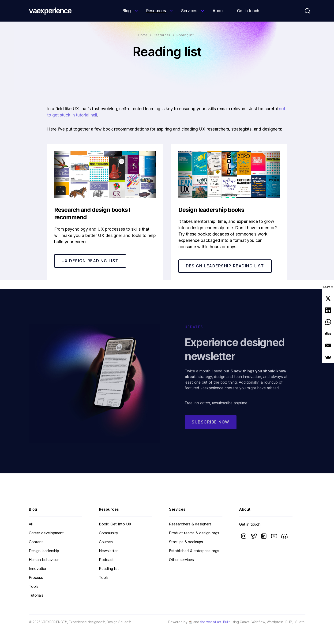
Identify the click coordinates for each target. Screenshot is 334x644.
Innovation (38, 569)
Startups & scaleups (186, 542)
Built (226, 622)
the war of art (211, 622)
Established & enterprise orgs (194, 551)
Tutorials (36, 595)
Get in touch (248, 11)
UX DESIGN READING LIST (90, 261)
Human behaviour (44, 560)
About (218, 11)
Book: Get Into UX (115, 524)
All (31, 524)
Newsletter (108, 551)
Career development (46, 533)
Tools (34, 586)
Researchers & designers (190, 524)
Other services (181, 560)
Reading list (109, 569)
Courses (106, 542)
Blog (127, 11)
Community (109, 533)
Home (143, 35)
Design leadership (44, 551)
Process (36, 577)
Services (189, 11)
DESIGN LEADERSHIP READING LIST (225, 266)
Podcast (106, 560)
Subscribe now (211, 426)
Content (36, 542)
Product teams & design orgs (194, 533)
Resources (156, 11)
